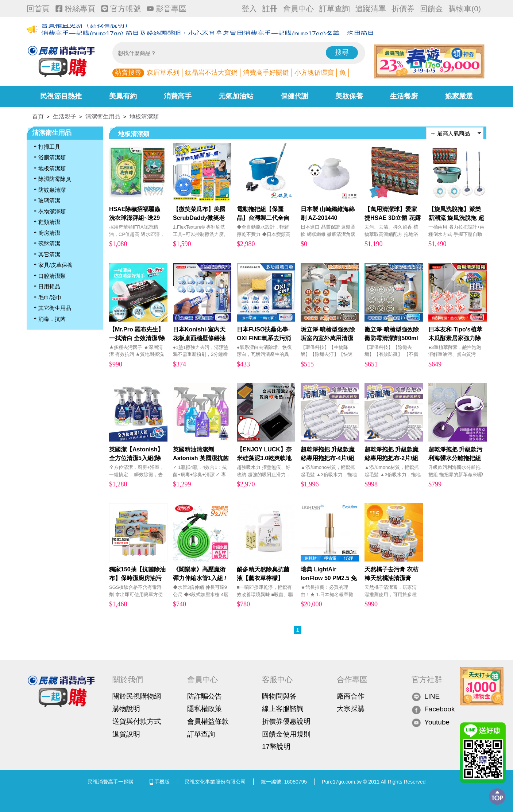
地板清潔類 (144, 116)
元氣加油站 (236, 96)
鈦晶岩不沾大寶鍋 (211, 73)
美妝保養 (349, 96)
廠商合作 (351, 696)
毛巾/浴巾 (50, 297)
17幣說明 (276, 747)
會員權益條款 (208, 721)
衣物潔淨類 (52, 211)
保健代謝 (294, 96)
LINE (426, 697)
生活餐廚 (404, 96)
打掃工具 (49, 147)
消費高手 (178, 96)
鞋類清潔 (49, 222)
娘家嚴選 (459, 96)
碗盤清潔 (49, 243)
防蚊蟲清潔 (52, 190)
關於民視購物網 (137, 696)
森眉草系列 (163, 73)
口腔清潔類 (52, 276)
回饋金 (431, 9)
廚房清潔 (49, 233)
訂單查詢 (335, 9)
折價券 (403, 9)
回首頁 (38, 9)
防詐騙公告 (205, 696)
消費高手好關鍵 (266, 73)
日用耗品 (49, 286)
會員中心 (298, 9)
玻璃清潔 (49, 200)
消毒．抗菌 (52, 319)
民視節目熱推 (61, 96)
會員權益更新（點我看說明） (86, 30)
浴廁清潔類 (52, 157)
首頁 (38, 116)
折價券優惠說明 (286, 721)
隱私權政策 (205, 709)
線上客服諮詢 (283, 709)
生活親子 (65, 116)
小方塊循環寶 (314, 73)
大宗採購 (351, 709)
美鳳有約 (123, 96)
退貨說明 (126, 734)
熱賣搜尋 (128, 73)
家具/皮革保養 (55, 265)
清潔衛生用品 (103, 116)
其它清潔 (49, 254)
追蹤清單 (371, 9)
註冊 (270, 9)
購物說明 (126, 709)
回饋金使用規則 (286, 734)
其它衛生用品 (55, 308)
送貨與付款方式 (137, 721)
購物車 (465, 9)
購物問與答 (279, 696)
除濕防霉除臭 (55, 179)
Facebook (433, 709)
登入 (249, 9)
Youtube (431, 722)
